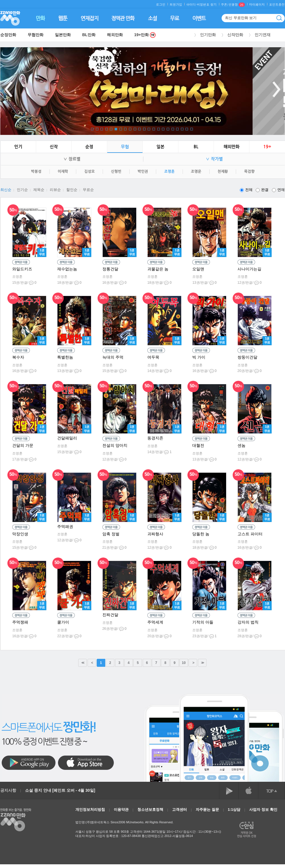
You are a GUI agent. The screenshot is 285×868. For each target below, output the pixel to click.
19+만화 (145, 35)
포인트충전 (277, 4)
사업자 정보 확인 (263, 810)
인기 (18, 147)
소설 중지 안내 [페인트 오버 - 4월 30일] (60, 790)
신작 (54, 147)
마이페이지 (257, 4)
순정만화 (8, 35)
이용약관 (121, 810)
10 (184, 663)
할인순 (72, 190)
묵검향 (249, 171)
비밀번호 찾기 (207, 4)
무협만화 (36, 35)
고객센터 (179, 810)
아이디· (192, 4)
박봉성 (36, 171)
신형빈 (116, 171)
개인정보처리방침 (90, 810)
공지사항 (8, 790)
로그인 (161, 4)
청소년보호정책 (150, 810)
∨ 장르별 (72, 159)
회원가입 (176, 4)
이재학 (63, 171)
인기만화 (208, 35)
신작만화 (235, 35)
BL (196, 147)
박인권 (143, 171)
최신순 (6, 190)
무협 (125, 147)
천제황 (223, 171)
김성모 (89, 171)
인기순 (22, 190)
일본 (160, 147)
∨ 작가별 (214, 159)
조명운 (196, 171)
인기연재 (263, 35)
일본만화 (63, 35)
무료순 (88, 190)
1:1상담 (234, 810)
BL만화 (89, 35)
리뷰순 (55, 190)
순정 (89, 147)
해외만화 (115, 35)
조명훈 (169, 171)
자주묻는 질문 (207, 810)
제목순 (39, 190)
